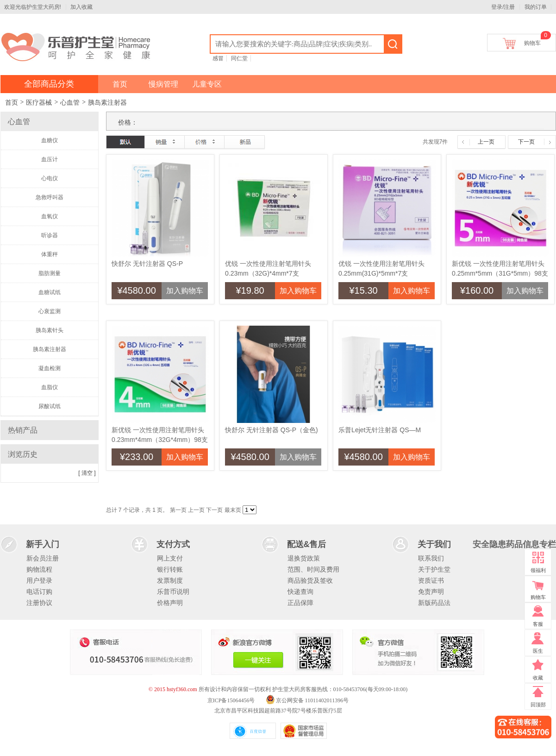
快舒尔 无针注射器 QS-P (147, 264)
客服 (538, 624)
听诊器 (50, 235)
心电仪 (50, 178)
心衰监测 (50, 311)
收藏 (538, 678)
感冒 (218, 58)
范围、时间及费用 (313, 569)
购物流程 (39, 569)
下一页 (526, 142)
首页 (120, 84)
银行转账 (170, 569)
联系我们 (431, 558)
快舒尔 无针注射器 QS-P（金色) (272, 430)
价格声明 (170, 603)
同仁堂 (239, 58)
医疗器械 (39, 102)
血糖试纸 (50, 292)
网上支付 (170, 558)
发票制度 (170, 580)
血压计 (50, 159)
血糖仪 (50, 140)
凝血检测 (50, 368)
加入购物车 (185, 291)
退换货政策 (304, 558)
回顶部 (538, 705)
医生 (538, 651)
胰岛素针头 (50, 330)
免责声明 (431, 592)
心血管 (70, 102)
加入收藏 (81, 7)
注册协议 (39, 603)
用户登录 (39, 580)
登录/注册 (503, 7)
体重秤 (50, 254)
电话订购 (39, 592)
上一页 (486, 142)
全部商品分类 (49, 84)
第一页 (178, 510)
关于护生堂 (434, 569)
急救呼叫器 (50, 197)
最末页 (233, 510)
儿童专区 (207, 84)
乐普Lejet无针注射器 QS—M (380, 430)
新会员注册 (43, 558)
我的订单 (536, 7)
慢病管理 (163, 84)
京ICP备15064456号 (231, 700)
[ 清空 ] (87, 473)
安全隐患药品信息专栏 (514, 544)
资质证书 (431, 580)
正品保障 (300, 603)
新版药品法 (434, 603)
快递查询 (300, 592)
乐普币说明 (173, 592)
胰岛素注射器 (107, 102)
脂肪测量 (50, 273)
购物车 (532, 41)
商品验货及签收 (310, 580)
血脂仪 (50, 387)
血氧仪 (50, 216)
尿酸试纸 (50, 406)
